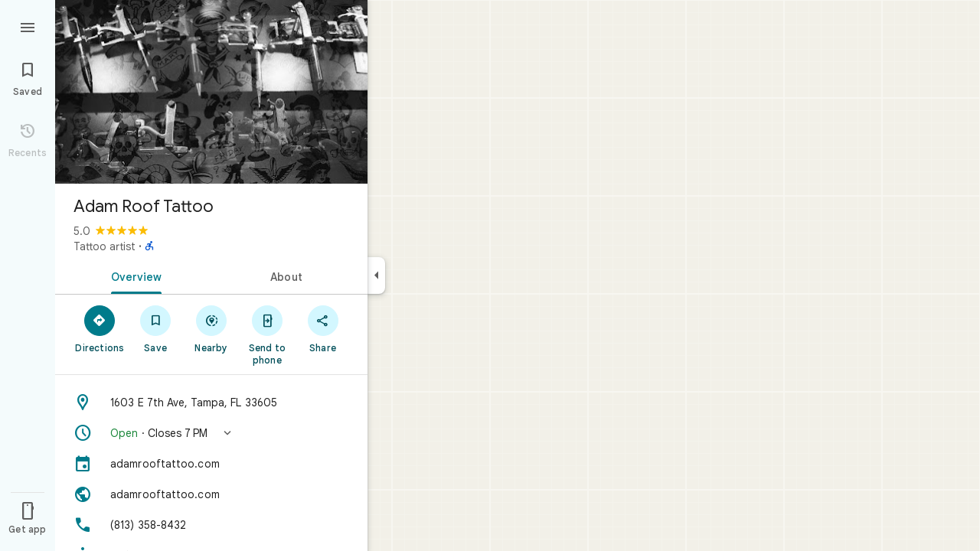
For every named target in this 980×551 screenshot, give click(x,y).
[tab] (133, 275)
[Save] (156, 328)
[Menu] (28, 26)
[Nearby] (212, 328)
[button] (211, 433)
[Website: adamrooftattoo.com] (211, 494)
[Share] (323, 328)
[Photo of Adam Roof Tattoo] (211, 92)
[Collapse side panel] (376, 275)
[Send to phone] (267, 334)
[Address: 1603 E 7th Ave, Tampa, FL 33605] (211, 403)
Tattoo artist (105, 246)
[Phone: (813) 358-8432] (211, 525)
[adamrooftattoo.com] (211, 464)
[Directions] (100, 328)
